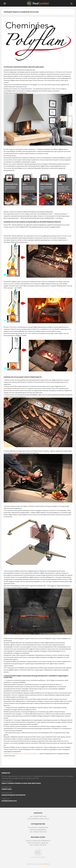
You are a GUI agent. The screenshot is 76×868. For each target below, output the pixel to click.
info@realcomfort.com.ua (40, 819)
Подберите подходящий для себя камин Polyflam (20, 753)
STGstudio (47, 864)
